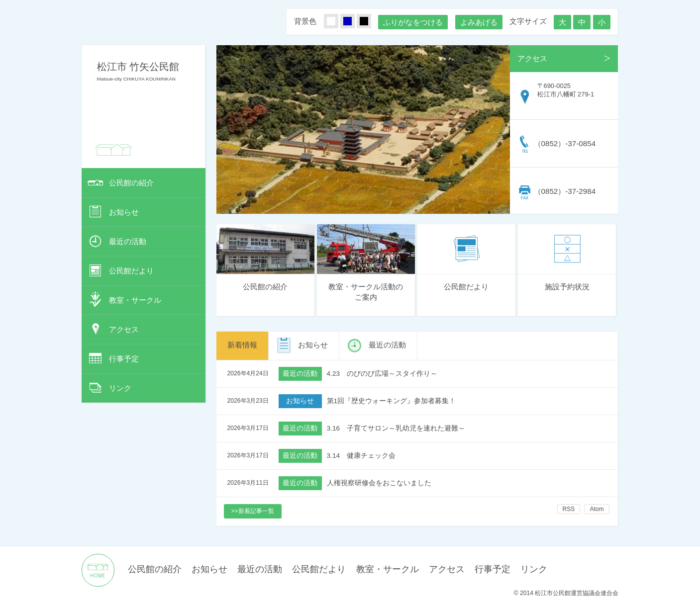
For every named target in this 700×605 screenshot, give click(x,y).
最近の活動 (128, 241)
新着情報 (242, 345)
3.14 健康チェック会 (361, 456)
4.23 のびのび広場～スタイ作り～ (382, 374)
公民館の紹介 (131, 183)
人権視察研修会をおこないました (379, 483)
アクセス (124, 329)
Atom (597, 509)
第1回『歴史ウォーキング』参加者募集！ (392, 401)
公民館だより (131, 271)
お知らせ (124, 212)
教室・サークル (135, 300)
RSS (569, 509)
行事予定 (124, 359)
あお (353, 22)
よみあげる (479, 22)
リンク (120, 388)
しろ (337, 22)
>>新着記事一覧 (253, 511)
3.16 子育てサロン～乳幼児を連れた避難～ (396, 428)
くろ (370, 22)
